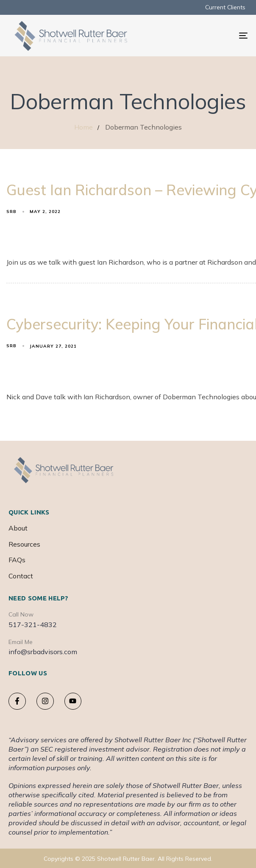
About (18, 528)
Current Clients (225, 7)
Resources (24, 544)
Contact (21, 576)
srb (11, 211)
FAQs (17, 560)
